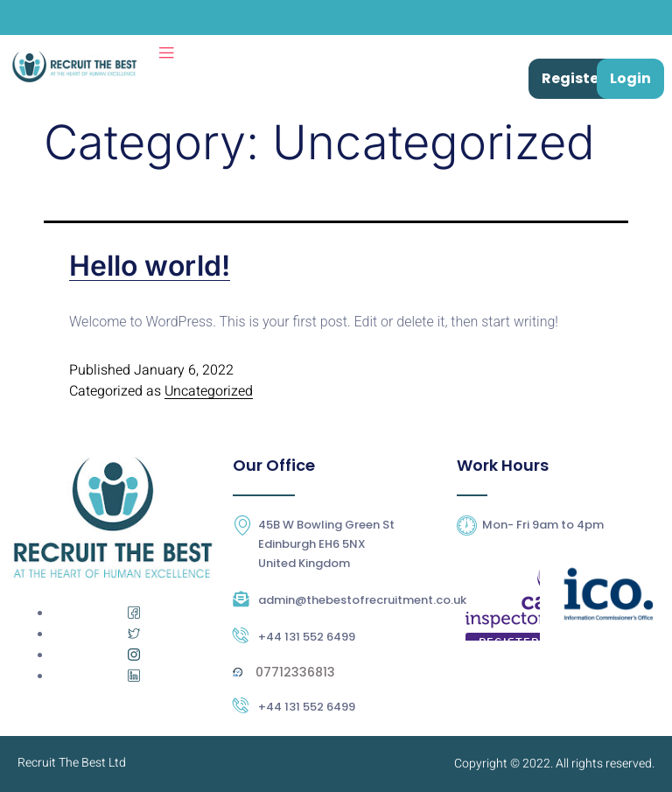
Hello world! (150, 266)
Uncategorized (209, 391)
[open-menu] (166, 53)
